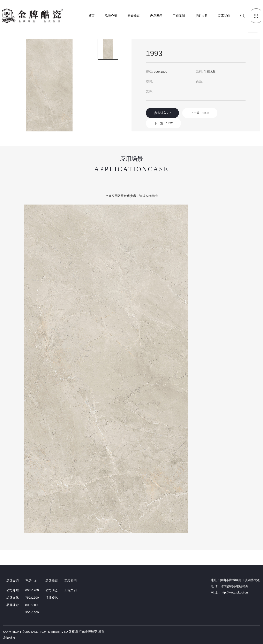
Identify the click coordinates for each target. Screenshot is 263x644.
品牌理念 (13, 605)
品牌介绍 (111, 16)
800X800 (31, 605)
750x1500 (32, 597)
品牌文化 (13, 597)
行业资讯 (52, 597)
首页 (32, 16)
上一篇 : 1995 (200, 113)
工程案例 (179, 16)
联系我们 (224, 16)
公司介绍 (13, 590)
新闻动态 (134, 16)
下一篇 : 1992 (163, 123)
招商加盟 (201, 16)
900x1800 (32, 612)
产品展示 (156, 16)
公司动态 (52, 590)
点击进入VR (162, 113)
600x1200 (32, 590)
